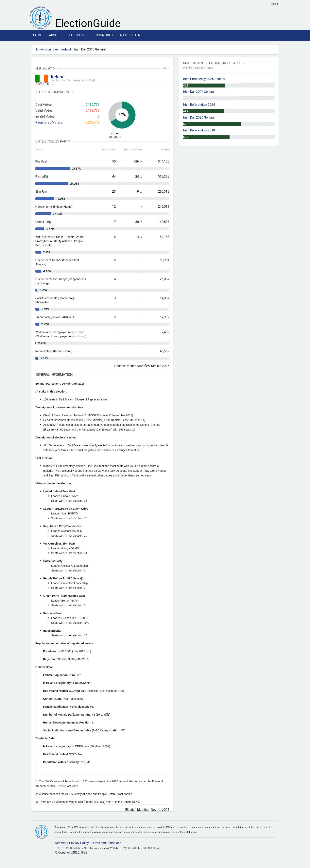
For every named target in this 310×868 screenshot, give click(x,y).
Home (37, 35)
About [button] (54, 35)
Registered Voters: (49, 122)
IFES (57, 848)
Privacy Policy (79, 843)
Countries (104, 35)
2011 (54, 466)
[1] (133, 430)
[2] (37, 794)
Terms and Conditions (106, 843)
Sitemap (61, 843)
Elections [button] (78, 35)
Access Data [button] (130, 35)
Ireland (66, 49)
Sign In (275, 4)
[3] (109, 715)
